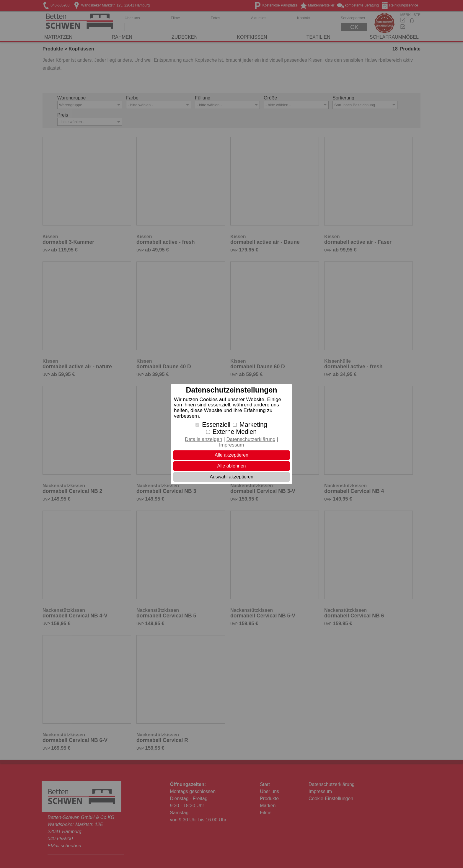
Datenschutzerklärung (251, 439)
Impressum (232, 445)
